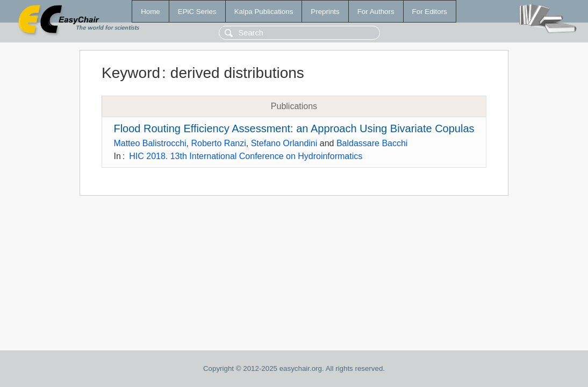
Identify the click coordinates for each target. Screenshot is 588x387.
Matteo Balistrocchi (150, 143)
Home (150, 12)
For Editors (430, 12)
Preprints (325, 12)
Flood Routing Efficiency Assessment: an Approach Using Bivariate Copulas (294, 128)
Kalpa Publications (264, 12)
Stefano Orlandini (284, 143)
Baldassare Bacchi (372, 143)
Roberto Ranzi (219, 143)
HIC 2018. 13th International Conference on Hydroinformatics (246, 156)
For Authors (376, 12)
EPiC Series (197, 12)
